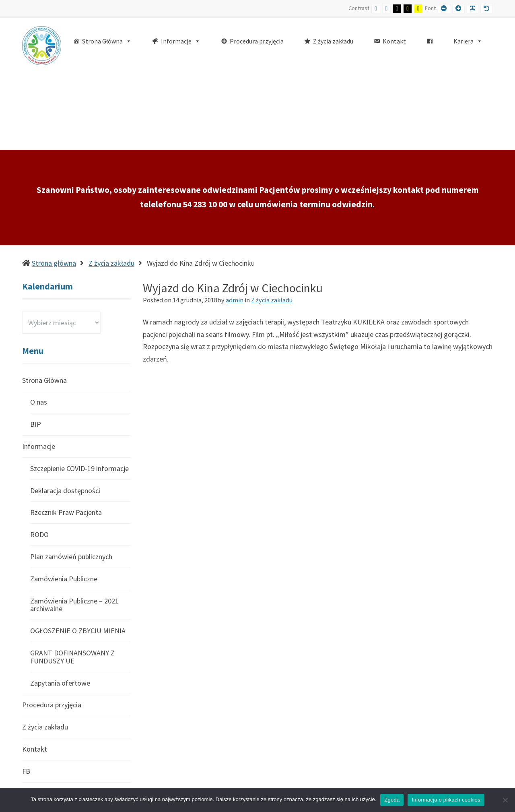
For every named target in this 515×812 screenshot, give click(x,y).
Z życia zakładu (111, 187)
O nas (39, 325)
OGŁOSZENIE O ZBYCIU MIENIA (78, 554)
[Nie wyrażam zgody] (505, 800)
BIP (36, 348)
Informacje (39, 370)
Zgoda (392, 800)
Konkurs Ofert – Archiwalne (71, 739)
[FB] (430, 41)
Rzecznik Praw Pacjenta (66, 436)
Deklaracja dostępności (65, 414)
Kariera (33, 717)
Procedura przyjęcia (52, 628)
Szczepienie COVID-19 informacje (79, 392)
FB (26, 695)
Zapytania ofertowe (60, 606)
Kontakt (35, 673)
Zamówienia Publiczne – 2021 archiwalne (74, 528)
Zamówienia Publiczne (64, 502)
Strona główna (54, 187)
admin (235, 223)
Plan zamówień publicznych (71, 480)
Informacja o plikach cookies (446, 800)
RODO (39, 458)
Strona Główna (44, 304)
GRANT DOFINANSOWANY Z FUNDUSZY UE (72, 580)
